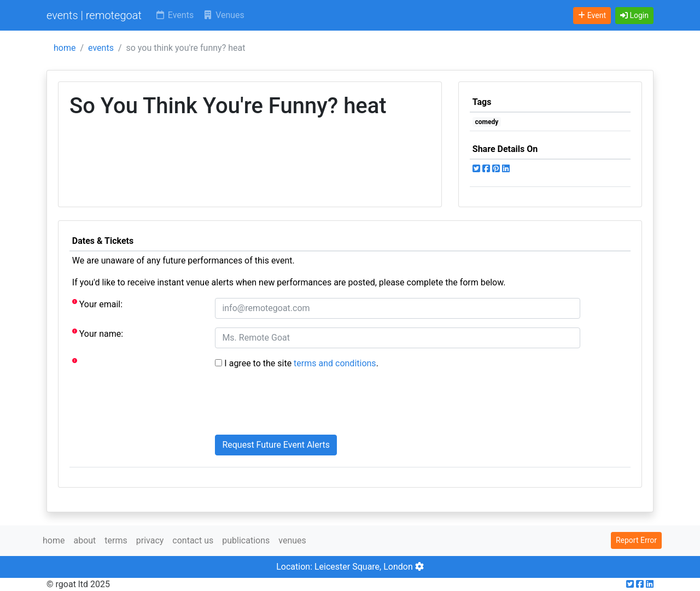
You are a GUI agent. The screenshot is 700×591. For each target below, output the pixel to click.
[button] (634, 16)
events (101, 48)
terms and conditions (335, 363)
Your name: (98, 333)
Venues (223, 15)
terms (116, 540)
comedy (487, 122)
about (84, 540)
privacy (150, 540)
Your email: (97, 304)
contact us (193, 540)
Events (174, 15)
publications (246, 540)
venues (292, 540)
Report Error (636, 540)
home (65, 48)
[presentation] (298, 405)
